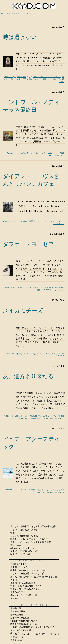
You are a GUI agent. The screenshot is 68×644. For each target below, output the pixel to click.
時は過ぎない (20, 37)
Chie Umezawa (47, 492)
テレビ (46, 419)
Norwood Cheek (36, 419)
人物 (21, 416)
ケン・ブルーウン (54, 79)
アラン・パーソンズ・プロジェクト (47, 77)
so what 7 (61, 355)
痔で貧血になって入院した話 (24, 595)
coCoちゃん (53, 153)
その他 (23, 153)
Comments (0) (10, 77)
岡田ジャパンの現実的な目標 (24, 551)
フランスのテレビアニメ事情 (24, 530)
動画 (31, 221)
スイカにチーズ (23, 311)
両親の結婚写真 (18, 612)
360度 (57, 156)
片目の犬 (15, 599)
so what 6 (59, 492)
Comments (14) (11, 416)
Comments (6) (11, 490)
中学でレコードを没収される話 (25, 589)
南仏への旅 (16, 545)
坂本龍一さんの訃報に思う (23, 583)
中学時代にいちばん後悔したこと (26, 586)
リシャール (37, 79)
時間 (44, 79)
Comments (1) (10, 288)
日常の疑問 (22, 77)
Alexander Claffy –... (24, 548)
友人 (62, 156)
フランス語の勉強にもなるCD (24, 536)
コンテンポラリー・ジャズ (28, 288)
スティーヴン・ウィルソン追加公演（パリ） (31, 542)
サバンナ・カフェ (15, 79)
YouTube (45, 290)
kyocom (34, 6)
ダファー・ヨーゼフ (28, 244)
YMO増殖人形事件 (19, 564)
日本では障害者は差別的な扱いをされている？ (32, 627)
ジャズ (19, 221)
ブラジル (36, 492)
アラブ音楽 (43, 288)
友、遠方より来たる (28, 376)
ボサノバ (27, 490)
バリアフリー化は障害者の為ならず (27, 574)
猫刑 (13, 533)
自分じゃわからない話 (21, 630)
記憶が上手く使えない (21, 554)
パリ (21, 354)
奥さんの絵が (17, 641)
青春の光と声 (17, 592)
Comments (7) (12, 354)
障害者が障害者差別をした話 (24, 624)
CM (59, 416)
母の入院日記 (17, 615)
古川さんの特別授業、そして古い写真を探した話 (33, 527)
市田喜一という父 (19, 567)
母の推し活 (16, 608)
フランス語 (27, 79)
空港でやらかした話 (20, 618)
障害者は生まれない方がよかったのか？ (29, 539)
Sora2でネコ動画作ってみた (24, 621)
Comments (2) (10, 221)
